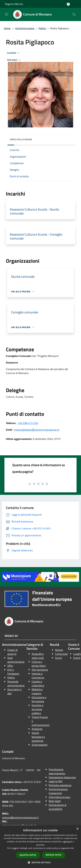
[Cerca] (74, 14)
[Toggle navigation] (7, 14)
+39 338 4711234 (28, 423)
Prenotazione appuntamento (57, 771)
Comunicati (61, 654)
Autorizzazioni (40, 745)
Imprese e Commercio (38, 676)
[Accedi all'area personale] (68, 4)
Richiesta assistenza (60, 785)
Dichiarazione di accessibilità (58, 807)
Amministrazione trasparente (58, 791)
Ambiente (37, 729)
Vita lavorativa (40, 670)
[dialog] (40, 847)
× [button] (77, 829)
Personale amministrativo (16, 683)
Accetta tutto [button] (28, 855)
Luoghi (77, 654)
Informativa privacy (60, 797)
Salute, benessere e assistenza (38, 737)
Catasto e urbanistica (38, 683)
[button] (40, 862)
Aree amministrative (16, 660)
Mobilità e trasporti (37, 691)
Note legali (55, 801)
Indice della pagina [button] (21, 139)
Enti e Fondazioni (13, 672)
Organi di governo (12, 652)
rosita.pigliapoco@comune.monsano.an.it (37, 430)
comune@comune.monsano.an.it (20, 817)
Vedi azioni (14, 60)
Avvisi (58, 658)
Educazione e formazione (39, 699)
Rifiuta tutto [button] (54, 855)
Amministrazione (25, 28)
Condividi (14, 53)
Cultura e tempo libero (39, 664)
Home (7, 28)
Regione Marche (14, 4)
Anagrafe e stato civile (38, 656)
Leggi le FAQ (56, 781)
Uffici (10, 666)
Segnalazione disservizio (62, 777)
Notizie (59, 650)
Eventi (77, 658)
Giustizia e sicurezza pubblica (37, 709)
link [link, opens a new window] (72, 848)
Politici (42, 28)
